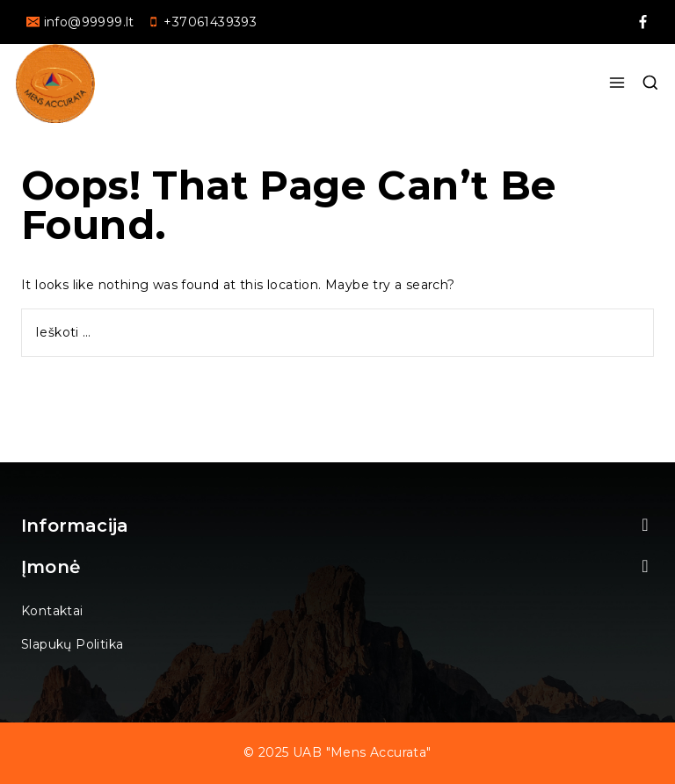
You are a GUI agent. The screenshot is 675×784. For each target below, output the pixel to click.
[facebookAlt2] (642, 22)
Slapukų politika (72, 644)
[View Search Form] (650, 83)
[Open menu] (617, 83)
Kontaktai (52, 611)
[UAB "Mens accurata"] (55, 83)
